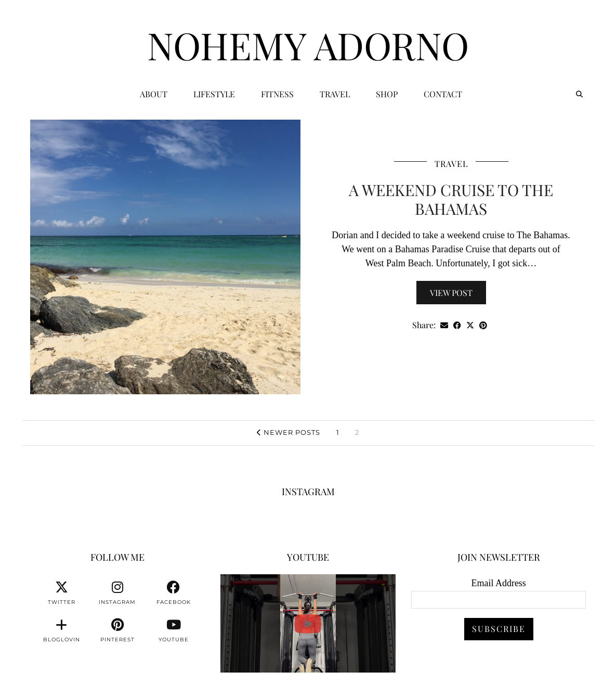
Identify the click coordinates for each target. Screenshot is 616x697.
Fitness (277, 94)
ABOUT (154, 94)
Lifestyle (214, 94)
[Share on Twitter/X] (470, 325)
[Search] (579, 94)
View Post (451, 293)
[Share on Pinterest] (483, 325)
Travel (335, 94)
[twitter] (61, 593)
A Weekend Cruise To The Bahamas (451, 199)
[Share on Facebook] (457, 325)
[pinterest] (117, 630)
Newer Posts (289, 432)
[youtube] (174, 630)
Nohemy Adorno (308, 45)
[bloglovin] (61, 630)
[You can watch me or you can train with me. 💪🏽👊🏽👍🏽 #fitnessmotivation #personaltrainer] (308, 623)
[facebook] (174, 593)
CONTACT (443, 94)
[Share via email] (444, 325)
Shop (387, 94)
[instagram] (117, 593)
